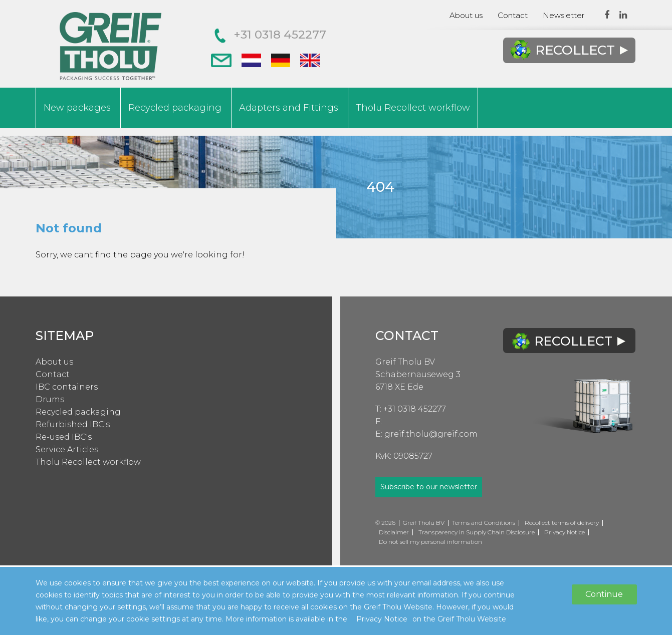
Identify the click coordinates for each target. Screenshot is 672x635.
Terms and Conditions (484, 523)
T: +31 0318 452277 (411, 409)
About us (466, 15)
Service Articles (67, 449)
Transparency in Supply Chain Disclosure (477, 532)
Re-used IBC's (64, 437)
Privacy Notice (565, 532)
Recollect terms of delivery (562, 523)
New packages (77, 108)
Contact (513, 15)
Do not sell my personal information (430, 542)
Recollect (569, 50)
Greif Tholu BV (405, 362)
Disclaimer (394, 532)
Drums (50, 399)
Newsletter (564, 15)
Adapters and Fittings (289, 108)
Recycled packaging (175, 108)
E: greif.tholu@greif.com (426, 434)
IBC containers (67, 387)
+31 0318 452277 (270, 35)
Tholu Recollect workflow (413, 108)
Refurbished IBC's (73, 424)
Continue (604, 594)
